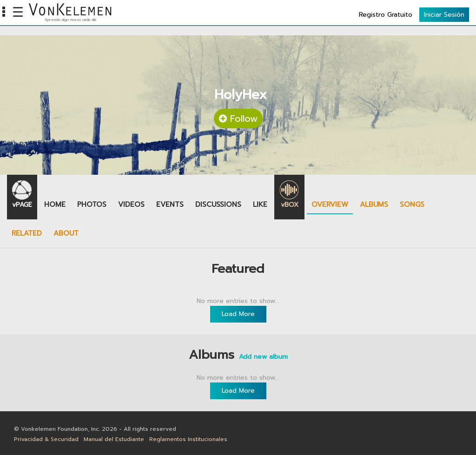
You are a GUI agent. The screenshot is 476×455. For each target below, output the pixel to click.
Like (260, 204)
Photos (92, 204)
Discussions (218, 204)
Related (27, 233)
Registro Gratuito (386, 15)
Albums (374, 204)
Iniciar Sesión (444, 15)
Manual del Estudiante (114, 439)
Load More (238, 314)
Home (55, 204)
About (66, 233)
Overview (330, 204)
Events (170, 204)
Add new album (263, 357)
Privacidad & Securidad (46, 439)
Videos (131, 204)
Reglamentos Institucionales (188, 439)
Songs (412, 204)
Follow (238, 119)
